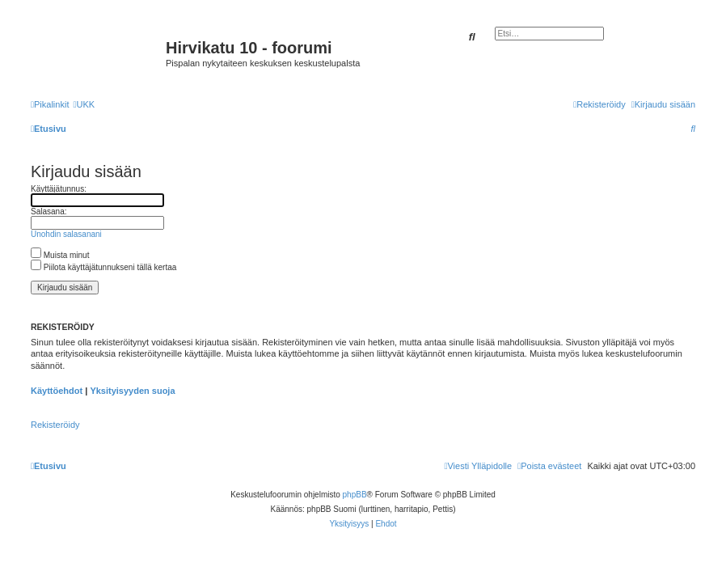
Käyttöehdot (57, 391)
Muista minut (60, 255)
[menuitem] (84, 104)
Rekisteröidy (55, 425)
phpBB (355, 495)
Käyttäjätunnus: (59, 189)
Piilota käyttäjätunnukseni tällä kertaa (103, 267)
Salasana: (49, 212)
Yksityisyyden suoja (132, 391)
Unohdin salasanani (66, 234)
